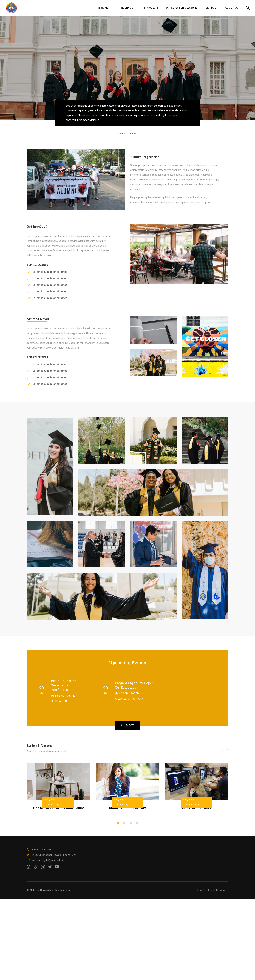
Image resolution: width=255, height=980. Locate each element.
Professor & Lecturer (182, 8)
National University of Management (50, 892)
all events (128, 727)
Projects (151, 8)
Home (103, 8)
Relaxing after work (197, 810)
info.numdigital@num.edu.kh (46, 862)
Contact (233, 8)
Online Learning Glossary (128, 810)
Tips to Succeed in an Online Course (59, 810)
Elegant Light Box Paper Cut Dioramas (134, 687)
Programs (125, 8)
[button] (118, 825)
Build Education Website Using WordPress (64, 687)
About (212, 8)
